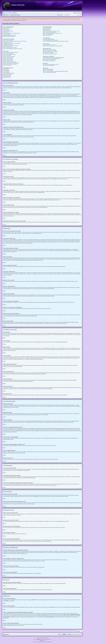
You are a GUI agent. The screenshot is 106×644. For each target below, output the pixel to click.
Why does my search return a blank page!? (50, 52)
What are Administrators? (47, 28)
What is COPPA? (6, 29)
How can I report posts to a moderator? (10, 62)
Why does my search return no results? (50, 51)
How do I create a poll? (7, 56)
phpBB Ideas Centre (53, 607)
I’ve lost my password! (7, 34)
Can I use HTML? (6, 70)
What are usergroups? (47, 30)
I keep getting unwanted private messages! (50, 40)
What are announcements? (8, 74)
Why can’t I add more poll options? (9, 57)
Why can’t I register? (7, 30)
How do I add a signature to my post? (9, 54)
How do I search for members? (48, 53)
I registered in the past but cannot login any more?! (12, 33)
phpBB (40, 193)
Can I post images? (6, 72)
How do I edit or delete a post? (8, 53)
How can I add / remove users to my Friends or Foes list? (53, 46)
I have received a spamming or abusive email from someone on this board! (56, 41)
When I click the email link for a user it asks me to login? (13, 49)
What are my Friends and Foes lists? (49, 45)
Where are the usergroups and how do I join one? (51, 31)
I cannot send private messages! (48, 39)
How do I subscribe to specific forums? (50, 60)
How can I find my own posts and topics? (50, 54)
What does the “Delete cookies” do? (9, 36)
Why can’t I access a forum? (8, 59)
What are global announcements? (9, 73)
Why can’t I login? (6, 32)
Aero (38, 638)
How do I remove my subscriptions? (49, 61)
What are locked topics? (7, 76)
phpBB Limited (34, 600)
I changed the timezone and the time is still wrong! (12, 43)
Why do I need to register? (8, 28)
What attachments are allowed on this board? (51, 64)
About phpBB (6, 601)
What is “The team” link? (47, 35)
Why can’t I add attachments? (8, 60)
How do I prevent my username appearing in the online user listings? (15, 41)
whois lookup (5, 615)
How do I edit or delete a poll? (8, 58)
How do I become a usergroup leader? (49, 32)
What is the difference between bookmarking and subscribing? (54, 58)
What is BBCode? (6, 69)
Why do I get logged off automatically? (10, 35)
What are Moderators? (47, 29)
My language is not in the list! (8, 44)
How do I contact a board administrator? (50, 72)
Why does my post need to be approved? (10, 64)
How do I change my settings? (8, 40)
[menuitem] (11, 13)
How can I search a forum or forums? (49, 50)
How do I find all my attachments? (49, 65)
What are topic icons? (7, 77)
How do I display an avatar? (8, 47)
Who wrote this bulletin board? (48, 69)
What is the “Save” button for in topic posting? (11, 63)
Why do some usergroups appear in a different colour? (52, 33)
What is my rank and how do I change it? (10, 48)
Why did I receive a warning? (8, 61)
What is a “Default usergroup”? (48, 34)
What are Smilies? (6, 71)
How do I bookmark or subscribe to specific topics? (52, 59)
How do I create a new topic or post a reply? (11, 52)
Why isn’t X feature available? (48, 70)
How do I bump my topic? (7, 65)
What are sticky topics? (7, 75)
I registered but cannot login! (8, 31)
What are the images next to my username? (11, 45)
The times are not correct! (7, 42)
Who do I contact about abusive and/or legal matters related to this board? (56, 71)
